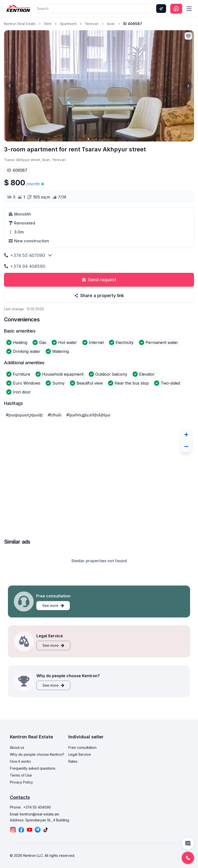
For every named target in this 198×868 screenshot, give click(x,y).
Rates (73, 777)
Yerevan (92, 24)
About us (17, 763)
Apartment (68, 24)
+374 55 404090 (37, 823)
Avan (111, 24)
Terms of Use (21, 791)
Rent (48, 24)
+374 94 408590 (25, 266)
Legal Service (80, 770)
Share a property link (99, 295)
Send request (99, 280)
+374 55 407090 (25, 255)
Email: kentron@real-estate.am (35, 830)
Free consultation (82, 763)
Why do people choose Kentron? (37, 770)
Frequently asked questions (33, 784)
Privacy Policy (21, 798)
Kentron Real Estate (20, 24)
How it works (20, 777)
